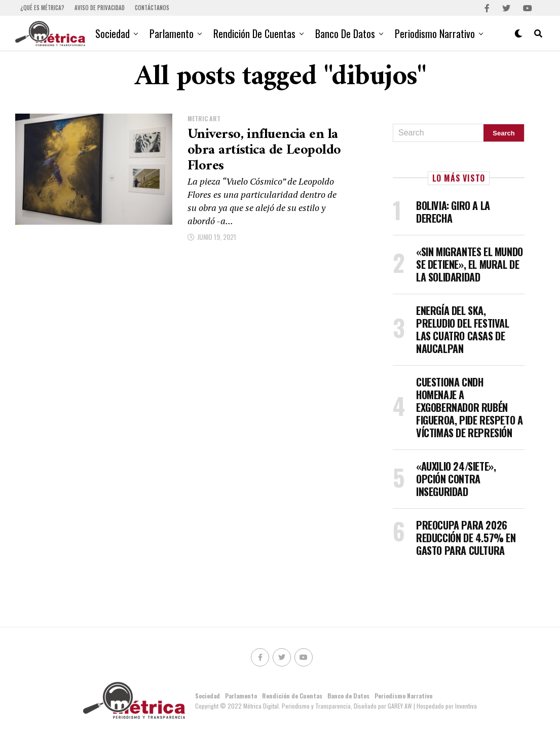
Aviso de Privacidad (100, 8)
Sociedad (113, 33)
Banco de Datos (345, 33)
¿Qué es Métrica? (42, 8)
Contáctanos (152, 8)
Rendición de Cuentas (254, 33)
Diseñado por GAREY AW (384, 706)
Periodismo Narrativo (435, 33)
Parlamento (172, 33)
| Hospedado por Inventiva (445, 706)
